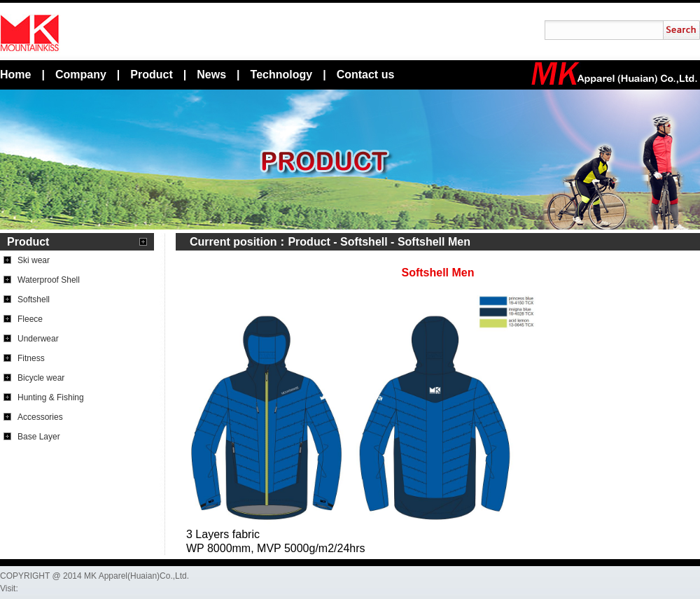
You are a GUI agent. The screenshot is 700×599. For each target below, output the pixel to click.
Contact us (366, 75)
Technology (282, 75)
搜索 (681, 30)
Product (151, 75)
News (211, 75)
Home (15, 75)
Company (81, 75)
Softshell (364, 242)
